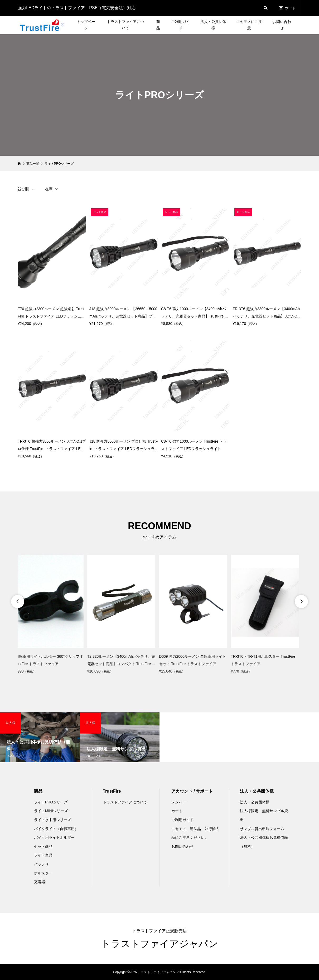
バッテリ (41, 864)
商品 (158, 25)
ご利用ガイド (181, 25)
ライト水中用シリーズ (52, 820)
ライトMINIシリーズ (51, 811)
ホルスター (43, 873)
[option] (52, 615)
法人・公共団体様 (213, 25)
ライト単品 (43, 855)
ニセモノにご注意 (249, 25)
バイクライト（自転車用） (56, 829)
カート (177, 811)
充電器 (40, 882)
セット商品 (43, 846)
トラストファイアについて (125, 25)
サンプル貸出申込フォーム (262, 829)
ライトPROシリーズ (51, 802)
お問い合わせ (282, 25)
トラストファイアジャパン (159, 944)
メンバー (179, 802)
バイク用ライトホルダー (54, 837)
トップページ (86, 25)
